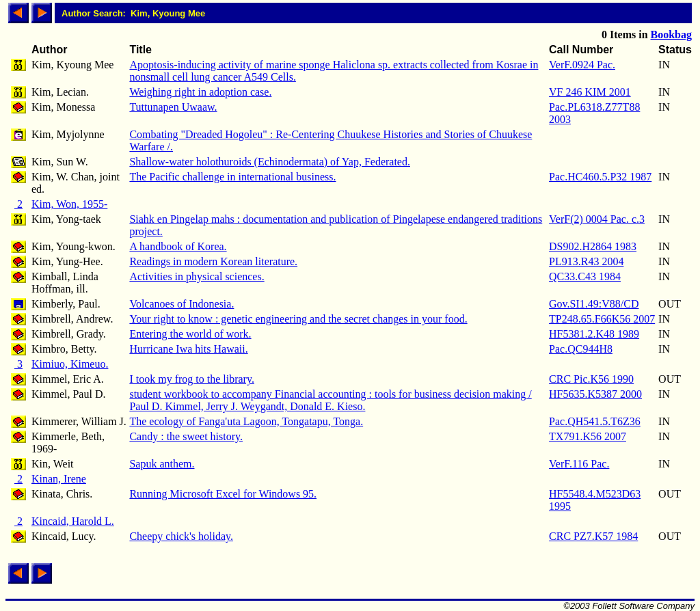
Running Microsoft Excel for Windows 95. (223, 494)
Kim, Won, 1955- (69, 204)
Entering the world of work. (190, 334)
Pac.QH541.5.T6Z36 (595, 421)
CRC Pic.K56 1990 (591, 379)
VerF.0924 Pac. (582, 65)
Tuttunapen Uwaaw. (173, 107)
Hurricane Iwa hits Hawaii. (188, 349)
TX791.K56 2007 (588, 436)
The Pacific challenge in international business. (232, 177)
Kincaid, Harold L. (73, 521)
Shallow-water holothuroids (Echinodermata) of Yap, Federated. (270, 162)
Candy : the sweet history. (186, 436)
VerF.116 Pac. (579, 464)
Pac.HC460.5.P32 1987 (600, 177)
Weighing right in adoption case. (200, 92)
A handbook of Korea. (178, 246)
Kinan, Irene (59, 479)
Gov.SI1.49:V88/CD (594, 304)
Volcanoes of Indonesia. (181, 304)
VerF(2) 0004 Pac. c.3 (597, 219)
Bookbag (671, 35)
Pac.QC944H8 (581, 349)
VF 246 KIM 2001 (590, 92)
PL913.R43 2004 (586, 261)
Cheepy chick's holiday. (181, 536)
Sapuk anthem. (162, 464)
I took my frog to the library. (191, 379)
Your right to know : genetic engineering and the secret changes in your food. (298, 319)
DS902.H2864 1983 (593, 246)
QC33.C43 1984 (585, 276)
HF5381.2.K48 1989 (594, 334)
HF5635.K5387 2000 (595, 394)
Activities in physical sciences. (197, 276)
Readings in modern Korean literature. (213, 261)
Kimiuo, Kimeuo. (70, 364)
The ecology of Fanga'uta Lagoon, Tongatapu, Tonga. (246, 421)
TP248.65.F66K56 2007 (602, 319)
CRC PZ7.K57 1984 (593, 536)
